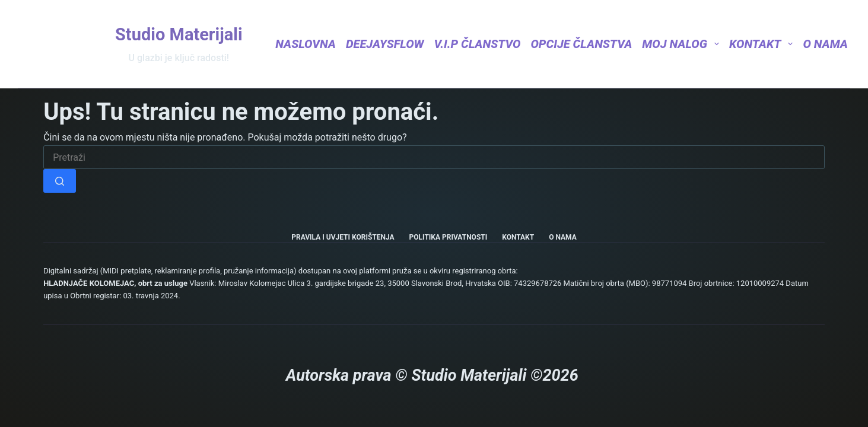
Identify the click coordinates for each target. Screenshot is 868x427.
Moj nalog (681, 44)
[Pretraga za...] (434, 157)
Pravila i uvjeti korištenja (343, 237)
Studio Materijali (179, 34)
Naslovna (306, 44)
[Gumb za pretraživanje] (60, 181)
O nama (825, 44)
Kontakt (761, 44)
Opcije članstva (581, 44)
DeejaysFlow (385, 44)
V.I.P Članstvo (478, 44)
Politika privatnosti (449, 237)
